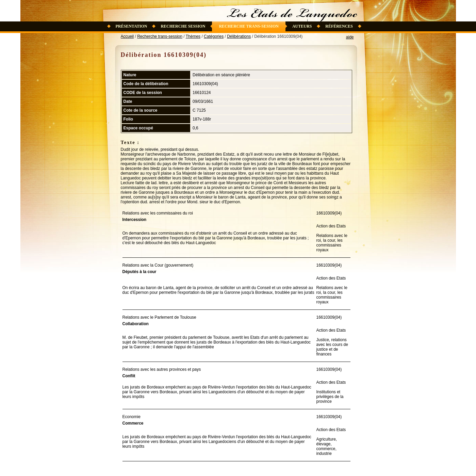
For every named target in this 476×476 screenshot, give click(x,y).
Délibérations (239, 36)
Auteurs (302, 26)
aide (350, 37)
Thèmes (193, 36)
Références (339, 26)
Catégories (214, 36)
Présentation (132, 26)
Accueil (127, 36)
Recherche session (183, 26)
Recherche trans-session (249, 26)
